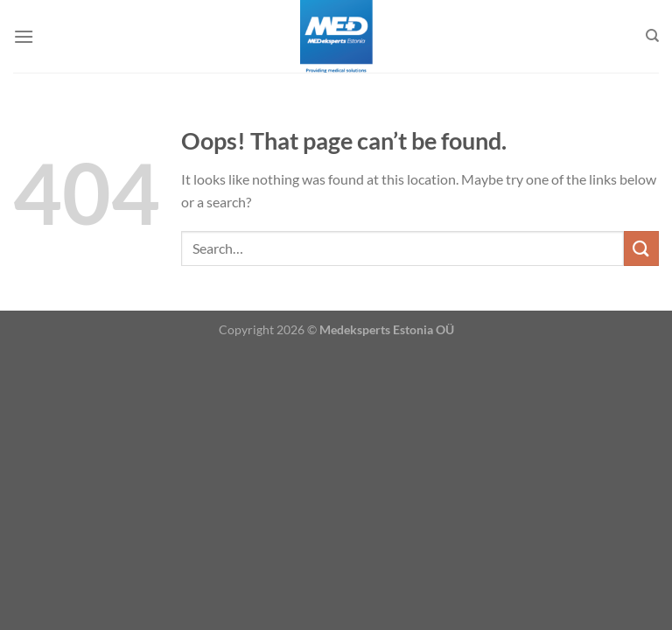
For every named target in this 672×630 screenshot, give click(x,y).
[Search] (652, 36)
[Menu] (24, 36)
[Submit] (641, 248)
